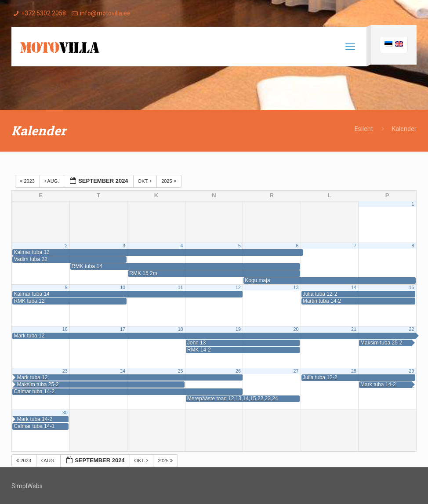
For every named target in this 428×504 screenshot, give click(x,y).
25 (181, 371)
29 (411, 371)
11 (181, 287)
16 (65, 329)
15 (411, 287)
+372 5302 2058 (44, 13)
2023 (28, 181)
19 (238, 329)
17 (123, 329)
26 (238, 371)
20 (296, 329)
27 (296, 371)
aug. (52, 181)
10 (123, 287)
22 (411, 329)
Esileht (364, 129)
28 (354, 371)
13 (296, 287)
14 (354, 287)
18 (181, 329)
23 (65, 371)
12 (238, 287)
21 (354, 329)
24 (123, 371)
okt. (146, 181)
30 (65, 413)
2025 (169, 181)
